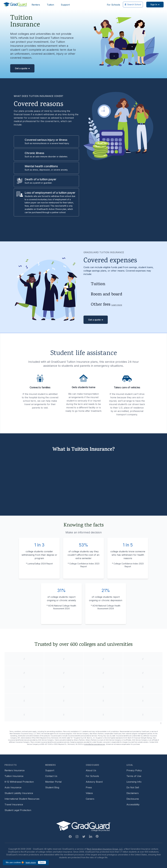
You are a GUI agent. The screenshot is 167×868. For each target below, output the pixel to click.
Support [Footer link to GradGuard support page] (50, 770)
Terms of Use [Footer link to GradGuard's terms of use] (134, 776)
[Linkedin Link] (91, 837)
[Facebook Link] (70, 837)
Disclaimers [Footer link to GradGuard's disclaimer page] (133, 793)
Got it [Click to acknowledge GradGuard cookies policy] (42, 862)
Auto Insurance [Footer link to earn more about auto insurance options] (13, 787)
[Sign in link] (155, 5)
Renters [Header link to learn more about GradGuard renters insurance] (36, 5)
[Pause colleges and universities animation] (161, 723)
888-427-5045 (46, 744)
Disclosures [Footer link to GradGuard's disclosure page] (133, 799)
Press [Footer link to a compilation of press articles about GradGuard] (89, 787)
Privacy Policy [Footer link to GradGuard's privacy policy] (134, 770)
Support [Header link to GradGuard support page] (65, 5)
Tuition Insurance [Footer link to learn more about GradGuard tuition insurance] (14, 776)
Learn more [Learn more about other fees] (117, 305)
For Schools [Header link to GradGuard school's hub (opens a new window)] (113, 5)
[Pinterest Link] (97, 836)
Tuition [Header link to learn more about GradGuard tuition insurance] (50, 5)
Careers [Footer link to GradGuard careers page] (90, 799)
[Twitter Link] (84, 837)
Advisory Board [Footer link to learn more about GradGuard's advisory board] (94, 782)
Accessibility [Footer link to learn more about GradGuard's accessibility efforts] (133, 804)
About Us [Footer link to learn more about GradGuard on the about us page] (91, 770)
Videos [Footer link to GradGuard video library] (89, 793)
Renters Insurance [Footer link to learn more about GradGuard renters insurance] (15, 770)
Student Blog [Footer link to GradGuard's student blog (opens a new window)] (52, 787)
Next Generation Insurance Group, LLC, (105, 849)
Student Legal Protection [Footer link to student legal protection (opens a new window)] (18, 810)
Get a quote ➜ (22, 68)
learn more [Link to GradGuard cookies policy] (31, 862)
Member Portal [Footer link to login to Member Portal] (53, 782)
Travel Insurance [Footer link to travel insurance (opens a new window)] (14, 804)
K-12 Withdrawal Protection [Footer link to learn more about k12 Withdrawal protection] (19, 782)
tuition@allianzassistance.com (95, 744)
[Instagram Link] (77, 837)
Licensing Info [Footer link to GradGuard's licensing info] (134, 782)
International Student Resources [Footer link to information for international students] (22, 799)
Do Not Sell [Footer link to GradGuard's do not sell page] (133, 787)
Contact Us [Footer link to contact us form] (51, 776)
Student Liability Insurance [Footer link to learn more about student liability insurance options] (19, 793)
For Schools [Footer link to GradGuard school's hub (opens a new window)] (92, 776)
